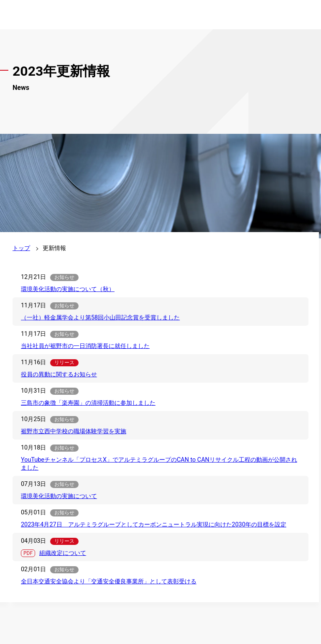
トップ (21, 248)
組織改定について (63, 553)
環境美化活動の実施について (59, 496)
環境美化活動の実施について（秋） (68, 289)
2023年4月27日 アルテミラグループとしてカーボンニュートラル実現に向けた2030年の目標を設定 (154, 525)
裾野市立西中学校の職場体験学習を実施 (74, 431)
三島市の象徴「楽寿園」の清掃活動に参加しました (88, 403)
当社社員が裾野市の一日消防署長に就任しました (85, 346)
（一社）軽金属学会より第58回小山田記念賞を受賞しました (100, 318)
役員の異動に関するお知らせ (59, 374)
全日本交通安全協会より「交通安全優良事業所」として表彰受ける (109, 581)
